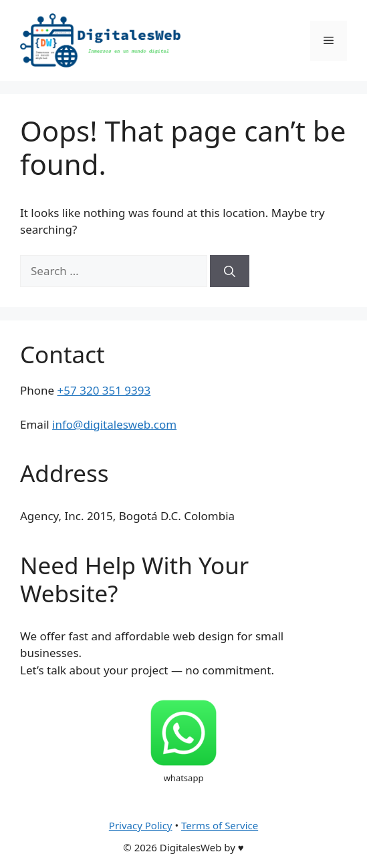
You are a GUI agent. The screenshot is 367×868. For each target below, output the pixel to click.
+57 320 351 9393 (104, 390)
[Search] (230, 271)
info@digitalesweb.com (114, 424)
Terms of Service (220, 825)
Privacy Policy (141, 825)
